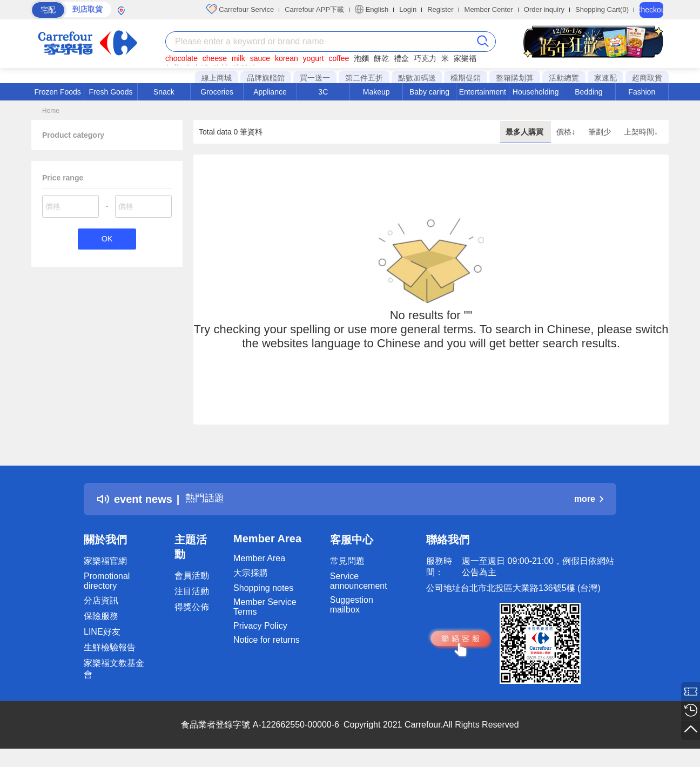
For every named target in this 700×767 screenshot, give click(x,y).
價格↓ (567, 132)
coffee (339, 58)
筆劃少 (601, 132)
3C (323, 92)
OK (107, 240)
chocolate (181, 58)
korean (287, 58)
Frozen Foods (57, 92)
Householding (536, 92)
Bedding (588, 92)
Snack (164, 92)
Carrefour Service (240, 9)
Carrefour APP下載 (314, 9)
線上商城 (217, 78)
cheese (215, 58)
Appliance (270, 92)
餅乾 (381, 58)
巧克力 (425, 58)
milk (238, 58)
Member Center (489, 9)
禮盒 (401, 58)
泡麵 (361, 58)
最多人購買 (526, 132)
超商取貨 (647, 78)
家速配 (605, 78)
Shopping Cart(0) (602, 9)
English (372, 9)
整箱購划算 (515, 78)
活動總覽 (564, 78)
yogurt (314, 58)
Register (440, 9)
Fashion (642, 92)
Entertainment (483, 92)
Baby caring (429, 92)
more (589, 499)
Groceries (217, 92)
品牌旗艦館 (266, 78)
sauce (260, 58)
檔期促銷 (466, 78)
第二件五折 (364, 78)
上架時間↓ (641, 132)
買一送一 (315, 78)
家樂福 (465, 58)
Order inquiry (544, 9)
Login (408, 9)
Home (51, 111)
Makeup (376, 92)
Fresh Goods (111, 92)
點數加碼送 (417, 78)
